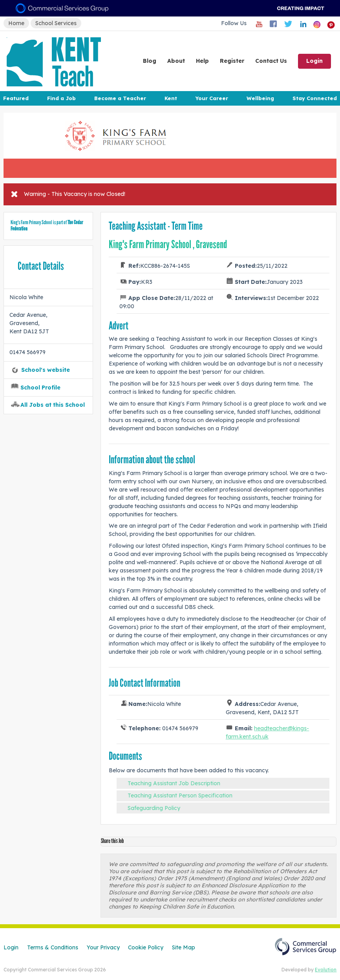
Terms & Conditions (53, 947)
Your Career (212, 98)
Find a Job (61, 98)
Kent (171, 98)
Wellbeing (260, 98)
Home (16, 23)
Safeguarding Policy (154, 808)
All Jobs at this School (53, 405)
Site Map (184, 947)
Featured (16, 98)
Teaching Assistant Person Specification (180, 795)
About (176, 61)
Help (202, 61)
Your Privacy (103, 947)
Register (232, 61)
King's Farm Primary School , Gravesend (168, 244)
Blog (150, 61)
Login (314, 61)
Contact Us (271, 61)
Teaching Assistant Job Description (174, 783)
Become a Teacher (120, 98)
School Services (56, 23)
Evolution (326, 970)
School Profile (40, 388)
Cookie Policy (146, 947)
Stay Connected (315, 98)
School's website (46, 370)
